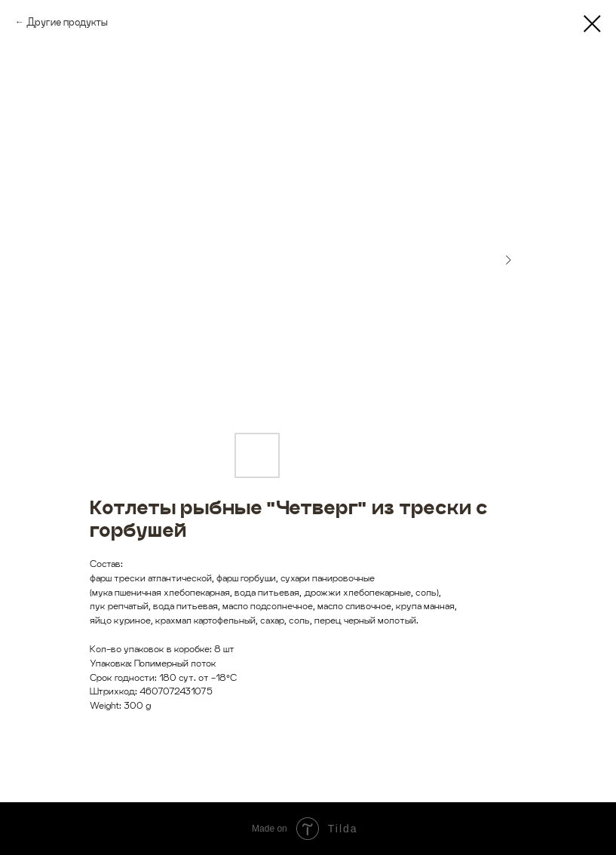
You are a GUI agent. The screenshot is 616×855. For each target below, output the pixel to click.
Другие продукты (67, 22)
